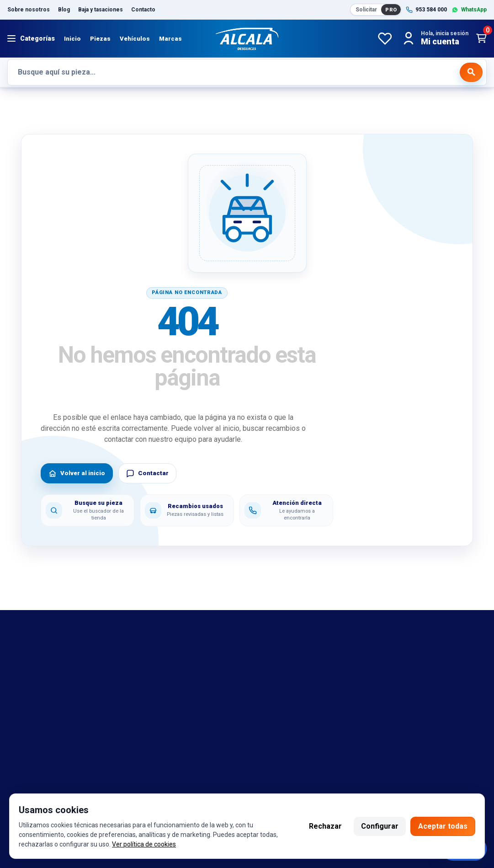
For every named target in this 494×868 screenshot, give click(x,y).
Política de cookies (289, 685)
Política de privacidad (292, 698)
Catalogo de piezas (39, 726)
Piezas (100, 39)
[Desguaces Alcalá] (247, 38)
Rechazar (325, 826)
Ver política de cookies (144, 844)
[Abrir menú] (31, 38)
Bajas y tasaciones (38, 658)
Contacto (143, 10)
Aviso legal (275, 658)
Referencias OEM (36, 685)
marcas (20, 671)
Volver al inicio (77, 473)
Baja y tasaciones (101, 10)
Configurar (380, 826)
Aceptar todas (443, 826)
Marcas (170, 39)
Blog (64, 10)
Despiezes (25, 739)
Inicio (72, 39)
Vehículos (135, 39)
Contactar (147, 473)
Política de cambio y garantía (304, 671)
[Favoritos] (385, 38)
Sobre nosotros (29, 10)
